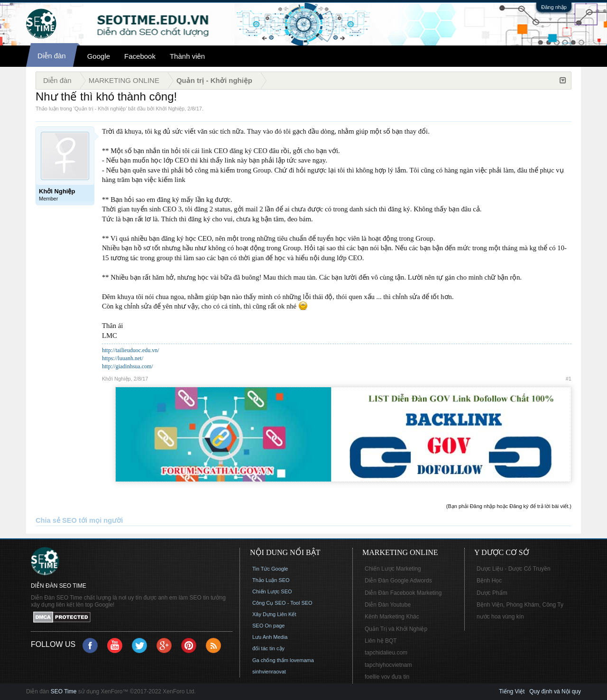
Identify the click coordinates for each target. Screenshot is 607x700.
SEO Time (64, 691)
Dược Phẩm (492, 593)
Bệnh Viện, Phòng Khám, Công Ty (520, 605)
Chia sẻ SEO (56, 520)
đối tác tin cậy (268, 648)
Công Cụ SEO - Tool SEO (282, 603)
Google (99, 56)
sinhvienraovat (269, 672)
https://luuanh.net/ (123, 358)
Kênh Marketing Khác (392, 617)
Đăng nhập (554, 7)
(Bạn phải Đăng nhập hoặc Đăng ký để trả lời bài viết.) (509, 506)
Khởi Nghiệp (170, 109)
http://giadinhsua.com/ (128, 366)
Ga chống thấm (270, 660)
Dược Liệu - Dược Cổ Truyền (514, 569)
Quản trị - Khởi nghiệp (100, 109)
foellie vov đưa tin (387, 677)
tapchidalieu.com (386, 653)
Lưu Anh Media (270, 637)
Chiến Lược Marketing (393, 569)
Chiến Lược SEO (272, 591)
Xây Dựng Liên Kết (274, 614)
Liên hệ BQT (381, 641)
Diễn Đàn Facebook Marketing (403, 593)
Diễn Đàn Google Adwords (398, 581)
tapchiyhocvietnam (388, 665)
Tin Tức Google (270, 569)
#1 (569, 379)
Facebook (140, 56)
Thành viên (187, 56)
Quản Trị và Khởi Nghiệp (396, 629)
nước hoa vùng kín (500, 617)
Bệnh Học (489, 581)
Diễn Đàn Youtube (388, 605)
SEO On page (269, 626)
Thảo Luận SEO (271, 580)
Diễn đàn (52, 56)
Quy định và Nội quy (555, 691)
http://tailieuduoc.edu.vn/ (131, 350)
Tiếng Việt (512, 691)
